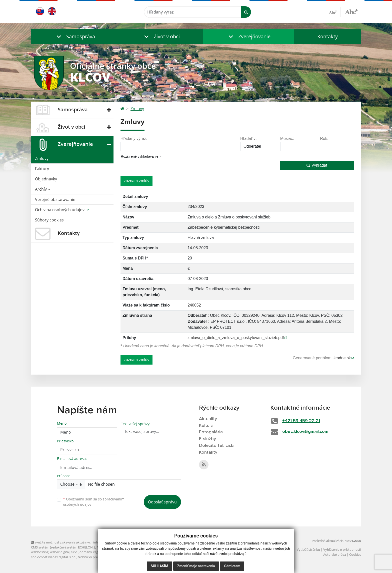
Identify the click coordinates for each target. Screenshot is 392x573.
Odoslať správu (162, 502)
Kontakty (327, 36)
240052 (194, 305)
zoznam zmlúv (136, 181)
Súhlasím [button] (159, 566)
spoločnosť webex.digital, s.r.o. (54, 557)
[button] (75, 36)
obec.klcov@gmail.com (305, 432)
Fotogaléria (211, 432)
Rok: (324, 138)
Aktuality (208, 419)
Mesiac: (287, 138)
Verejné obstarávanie (55, 199)
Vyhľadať (317, 165)
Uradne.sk (342, 358)
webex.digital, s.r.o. (64, 552)
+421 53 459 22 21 (301, 421)
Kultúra (206, 426)
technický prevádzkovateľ (97, 557)
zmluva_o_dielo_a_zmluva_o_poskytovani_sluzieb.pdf (236, 338)
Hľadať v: (248, 138)
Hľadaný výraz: (134, 138)
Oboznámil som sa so (94, 502)
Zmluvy (42, 158)
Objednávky (46, 179)
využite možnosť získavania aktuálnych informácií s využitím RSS (80, 542)
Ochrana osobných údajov (60, 210)
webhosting (40, 552)
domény (86, 552)
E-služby (207, 439)
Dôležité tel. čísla (217, 446)
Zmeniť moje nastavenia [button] (196, 566)
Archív (43, 189)
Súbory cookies (49, 220)
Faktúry (42, 169)
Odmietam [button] (232, 566)
